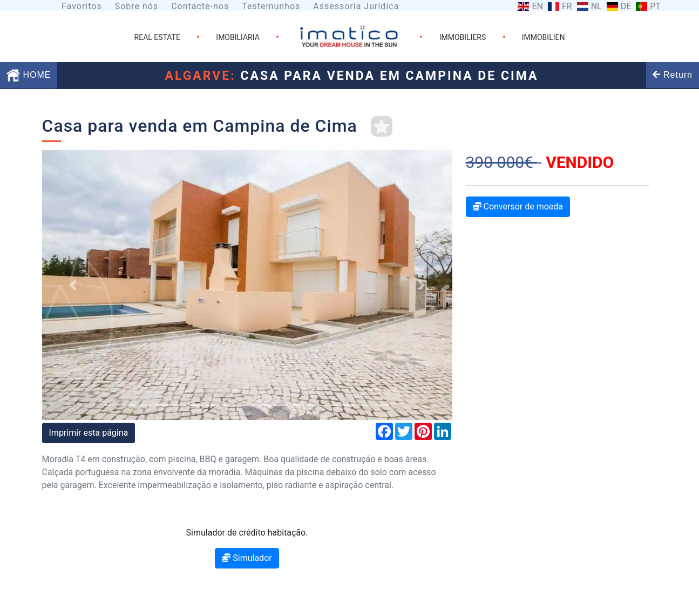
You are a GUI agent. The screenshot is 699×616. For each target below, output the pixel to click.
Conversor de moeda (518, 207)
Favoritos (82, 6)
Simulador (247, 558)
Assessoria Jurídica (356, 6)
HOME (29, 75)
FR (567, 6)
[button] (73, 285)
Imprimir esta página (89, 433)
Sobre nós (137, 6)
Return (673, 75)
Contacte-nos (200, 6)
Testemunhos (271, 6)
